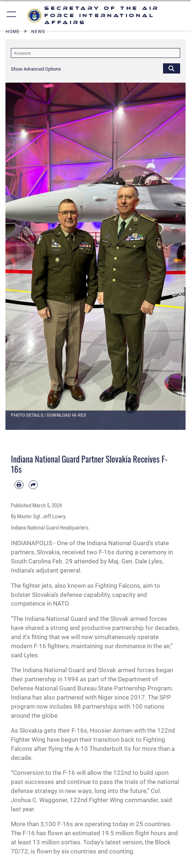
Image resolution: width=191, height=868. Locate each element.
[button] (12, 15)
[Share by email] (33, 485)
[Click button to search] (172, 68)
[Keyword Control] (95, 53)
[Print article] (19, 485)
